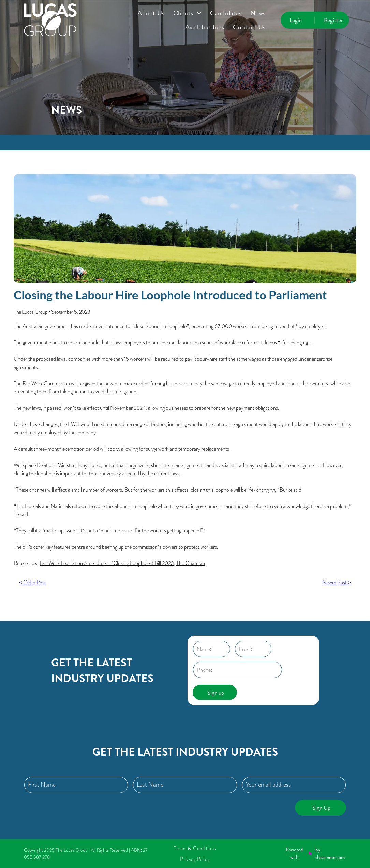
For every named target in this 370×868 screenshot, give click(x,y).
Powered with (294, 854)
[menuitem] (155, 13)
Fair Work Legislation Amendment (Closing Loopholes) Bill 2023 (107, 563)
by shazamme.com (330, 854)
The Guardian (191, 563)
